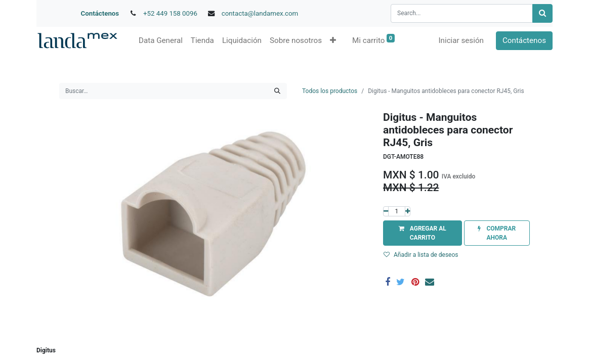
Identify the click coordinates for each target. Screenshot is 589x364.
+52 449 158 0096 (170, 13)
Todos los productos (330, 91)
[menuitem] (161, 41)
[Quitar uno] (386, 211)
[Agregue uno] (408, 211)
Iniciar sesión (461, 40)
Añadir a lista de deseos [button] (421, 255)
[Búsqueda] (542, 13)
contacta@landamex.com (260, 13)
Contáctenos (100, 13)
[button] (333, 41)
